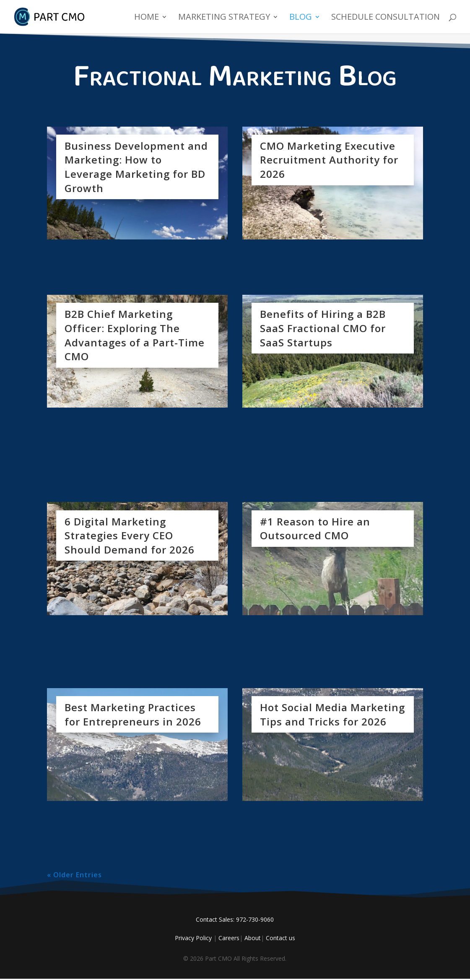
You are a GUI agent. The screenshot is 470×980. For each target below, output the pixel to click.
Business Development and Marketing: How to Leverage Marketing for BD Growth (136, 167)
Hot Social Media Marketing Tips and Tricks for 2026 (332, 714)
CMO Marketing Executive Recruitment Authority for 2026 (329, 160)
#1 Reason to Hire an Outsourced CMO (315, 529)
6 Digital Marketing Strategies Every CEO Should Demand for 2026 (130, 535)
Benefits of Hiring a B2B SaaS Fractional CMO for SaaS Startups (323, 328)
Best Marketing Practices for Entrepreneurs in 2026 (133, 714)
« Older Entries (74, 875)
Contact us (280, 938)
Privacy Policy (193, 938)
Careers (229, 938)
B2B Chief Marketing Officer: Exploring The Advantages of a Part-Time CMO (135, 335)
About (253, 938)
